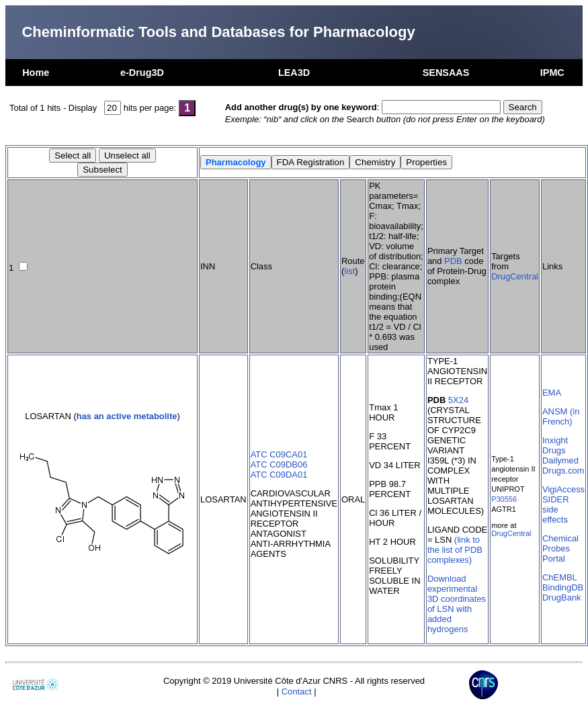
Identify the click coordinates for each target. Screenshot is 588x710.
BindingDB (563, 587)
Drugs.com (563, 471)
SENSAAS (446, 73)
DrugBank (562, 597)
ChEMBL (560, 577)
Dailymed (560, 460)
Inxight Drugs (555, 445)
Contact (297, 692)
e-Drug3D (142, 73)
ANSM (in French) (561, 416)
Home (36, 73)
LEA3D (294, 73)
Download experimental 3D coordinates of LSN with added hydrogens (457, 604)
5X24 (458, 400)
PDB (453, 261)
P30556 (504, 499)
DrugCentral (515, 276)
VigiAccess (563, 489)
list (349, 271)
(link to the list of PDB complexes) (455, 550)
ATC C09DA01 (279, 475)
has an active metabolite (127, 416)
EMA (552, 393)
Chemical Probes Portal (560, 548)
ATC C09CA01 (279, 454)
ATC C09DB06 (279, 464)
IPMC (552, 73)
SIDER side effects (556, 509)
